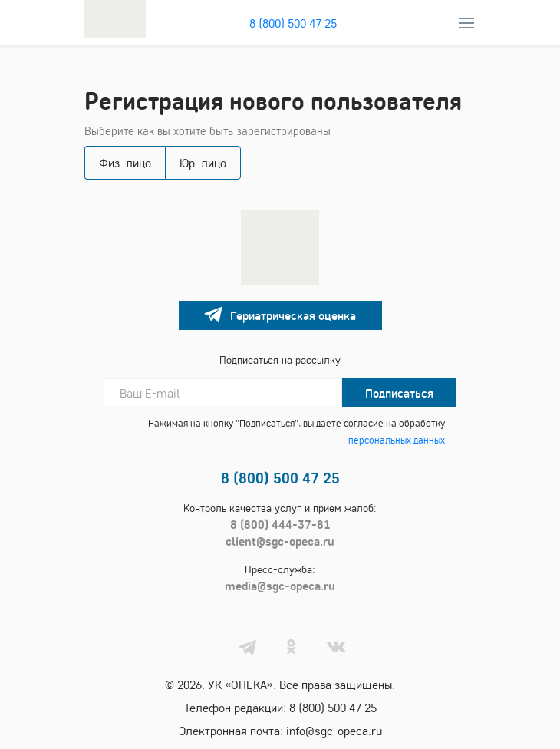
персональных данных (397, 440)
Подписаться (399, 393)
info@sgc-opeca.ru (334, 731)
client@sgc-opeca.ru (280, 541)
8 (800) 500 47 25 (293, 23)
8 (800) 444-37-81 (280, 524)
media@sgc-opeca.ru (280, 586)
